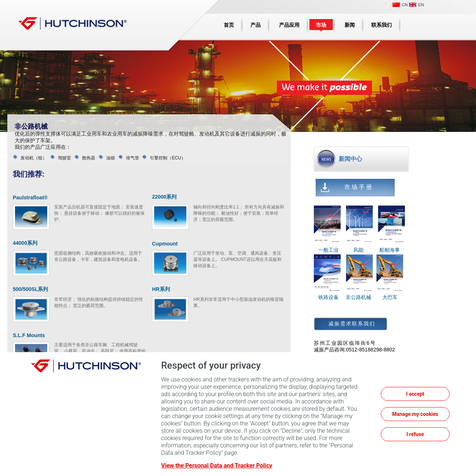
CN (405, 5)
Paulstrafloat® (30, 198)
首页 (229, 25)
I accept (415, 394)
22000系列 (164, 197)
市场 (321, 25)
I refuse (415, 434)
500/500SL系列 (31, 289)
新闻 (350, 25)
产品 (256, 25)
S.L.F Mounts (29, 335)
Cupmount (165, 244)
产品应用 (289, 25)
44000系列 (25, 243)
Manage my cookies (415, 414)
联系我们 (382, 25)
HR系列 (161, 289)
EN (421, 5)
